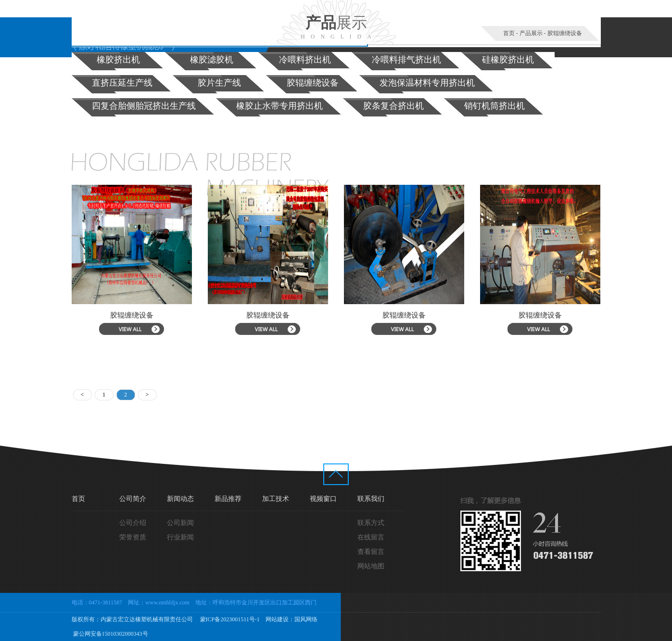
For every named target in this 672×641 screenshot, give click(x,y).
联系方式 (371, 523)
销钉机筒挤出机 (494, 106)
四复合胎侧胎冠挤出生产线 (144, 106)
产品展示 (531, 33)
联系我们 (371, 499)
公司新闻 (180, 523)
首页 (509, 33)
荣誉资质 (133, 537)
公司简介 (133, 499)
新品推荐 (228, 499)
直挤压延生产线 (122, 83)
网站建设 (277, 619)
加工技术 (276, 499)
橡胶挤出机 (118, 60)
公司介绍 (133, 523)
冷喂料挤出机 (305, 60)
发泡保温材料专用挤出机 (427, 83)
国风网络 (306, 619)
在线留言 (371, 537)
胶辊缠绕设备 (565, 33)
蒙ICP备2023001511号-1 (229, 619)
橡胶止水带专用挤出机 (279, 106)
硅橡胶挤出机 (508, 60)
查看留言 (371, 552)
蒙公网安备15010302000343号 (110, 634)
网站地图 (371, 566)
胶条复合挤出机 (393, 106)
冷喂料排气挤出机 (406, 60)
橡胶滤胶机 (212, 60)
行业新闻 (180, 537)
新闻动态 (180, 499)
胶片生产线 (219, 83)
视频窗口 (323, 499)
